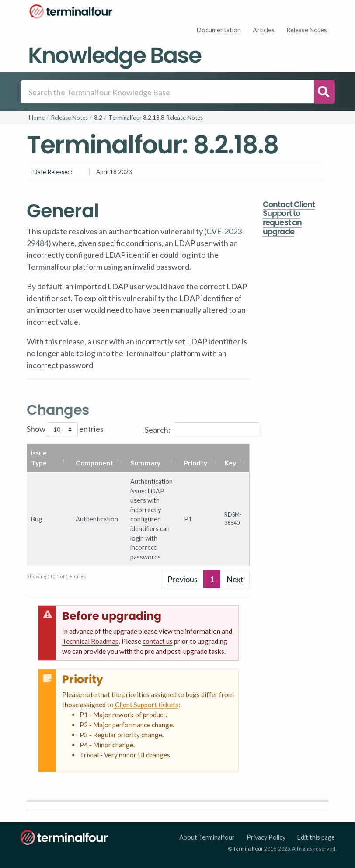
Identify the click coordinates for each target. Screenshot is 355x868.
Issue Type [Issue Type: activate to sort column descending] (39, 458)
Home (37, 118)
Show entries (65, 430)
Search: (202, 430)
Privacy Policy (266, 837)
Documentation (219, 30)
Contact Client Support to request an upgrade (289, 218)
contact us (158, 641)
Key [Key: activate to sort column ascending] (230, 463)
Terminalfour (248, 848)
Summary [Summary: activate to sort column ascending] (145, 463)
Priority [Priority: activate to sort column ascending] (196, 463)
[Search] (167, 92)
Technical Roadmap (90, 641)
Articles (264, 30)
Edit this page (316, 837)
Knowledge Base (115, 55)
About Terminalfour (207, 837)
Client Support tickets (146, 705)
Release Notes (307, 30)
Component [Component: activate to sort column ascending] (94, 463)
